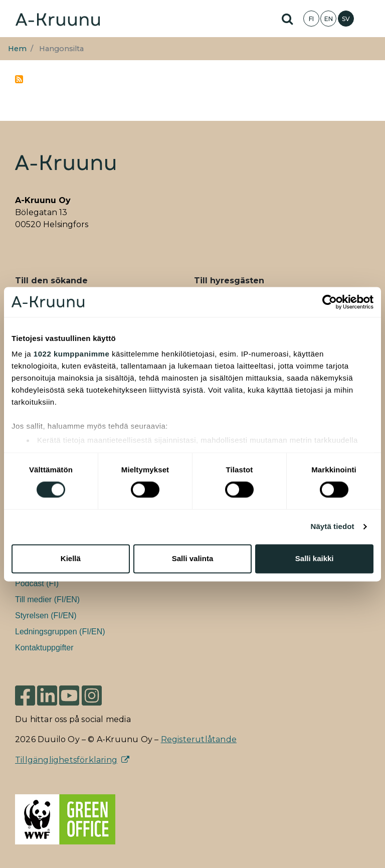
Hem (17, 49)
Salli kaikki (315, 558)
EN (329, 19)
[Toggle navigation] (370, 19)
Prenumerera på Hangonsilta (19, 79)
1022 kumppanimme (71, 354)
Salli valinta (193, 558)
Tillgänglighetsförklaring (66, 760)
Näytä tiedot (333, 527)
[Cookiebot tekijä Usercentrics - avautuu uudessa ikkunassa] (330, 302)
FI (311, 19)
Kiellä (71, 558)
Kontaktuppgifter (44, 648)
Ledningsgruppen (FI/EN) (60, 632)
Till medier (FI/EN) (47, 599)
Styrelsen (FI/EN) (46, 616)
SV (346, 19)
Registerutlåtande (199, 739)
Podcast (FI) (37, 583)
